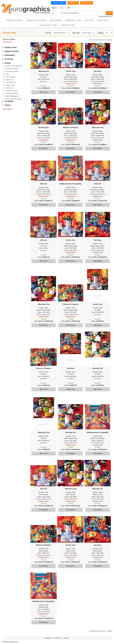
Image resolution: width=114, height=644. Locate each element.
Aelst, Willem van (11, 82)
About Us (66, 638)
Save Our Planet (49, 25)
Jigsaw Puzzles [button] (14, 20)
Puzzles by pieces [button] (37, 20)
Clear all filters (7, 42)
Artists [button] (89, 20)
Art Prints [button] (56, 20)
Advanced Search (106, 16)
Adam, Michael (10, 77)
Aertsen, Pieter (10, 85)
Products (103, 20)
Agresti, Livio (10, 88)
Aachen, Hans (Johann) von (14, 66)
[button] (55, 8)
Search (109, 13)
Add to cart (44, 92)
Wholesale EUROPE (58, 3)
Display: (101, 33)
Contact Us (58, 638)
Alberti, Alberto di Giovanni (14, 99)
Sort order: (76, 33)
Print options (71, 92)
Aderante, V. (9, 80)
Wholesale (48, 638)
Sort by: (48, 33)
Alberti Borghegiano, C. (13, 96)
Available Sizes (71, 84)
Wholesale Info (73, 3)
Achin (7, 74)
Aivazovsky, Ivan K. (12, 91)
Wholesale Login (87, 3)
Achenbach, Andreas (12, 69)
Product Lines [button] (74, 20)
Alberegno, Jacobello (12, 93)
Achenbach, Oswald (12, 71)
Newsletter (68, 25)
